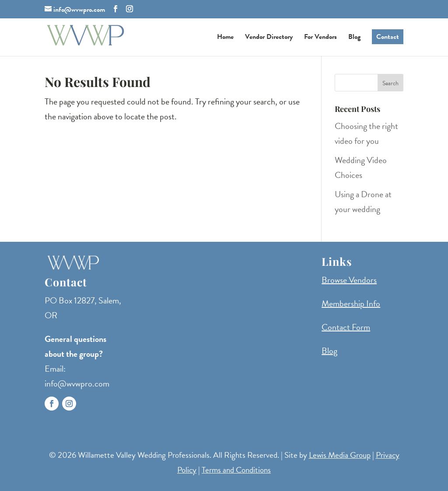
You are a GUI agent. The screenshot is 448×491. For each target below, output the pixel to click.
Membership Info (351, 303)
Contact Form (346, 327)
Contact (388, 37)
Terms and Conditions (236, 470)
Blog (354, 38)
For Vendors (320, 38)
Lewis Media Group (340, 455)
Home (225, 38)
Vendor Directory (269, 38)
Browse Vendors (349, 280)
